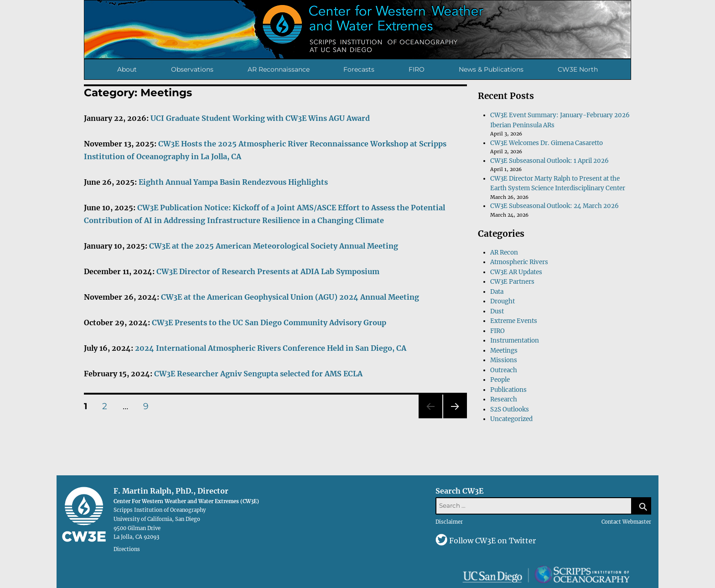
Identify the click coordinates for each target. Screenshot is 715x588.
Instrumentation (515, 341)
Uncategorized (511, 419)
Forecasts (359, 69)
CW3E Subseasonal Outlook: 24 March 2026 (554, 206)
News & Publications (491, 69)
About (127, 69)
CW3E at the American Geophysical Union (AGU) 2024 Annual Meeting (290, 297)
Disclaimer (449, 522)
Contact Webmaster (626, 522)
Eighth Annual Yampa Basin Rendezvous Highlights (233, 182)
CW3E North (578, 69)
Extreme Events (514, 321)
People (500, 380)
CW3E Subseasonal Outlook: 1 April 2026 (549, 161)
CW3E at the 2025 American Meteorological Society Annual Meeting (274, 246)
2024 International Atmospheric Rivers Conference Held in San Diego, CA (271, 348)
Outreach (504, 370)
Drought (503, 301)
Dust (497, 311)
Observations (192, 69)
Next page (455, 418)
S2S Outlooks (510, 409)
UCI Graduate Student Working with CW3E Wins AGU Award (260, 118)
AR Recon (504, 252)
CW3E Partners (512, 282)
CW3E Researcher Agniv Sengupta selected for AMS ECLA (258, 374)
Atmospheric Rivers (519, 262)
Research (504, 399)
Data (497, 292)
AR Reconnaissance (279, 69)
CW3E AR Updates (516, 272)
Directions (127, 549)
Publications (508, 390)
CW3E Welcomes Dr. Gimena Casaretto (547, 143)
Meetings (504, 351)
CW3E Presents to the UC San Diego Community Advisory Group (269, 323)
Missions (504, 360)
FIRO (417, 69)
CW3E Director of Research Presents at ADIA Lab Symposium (268, 271)
